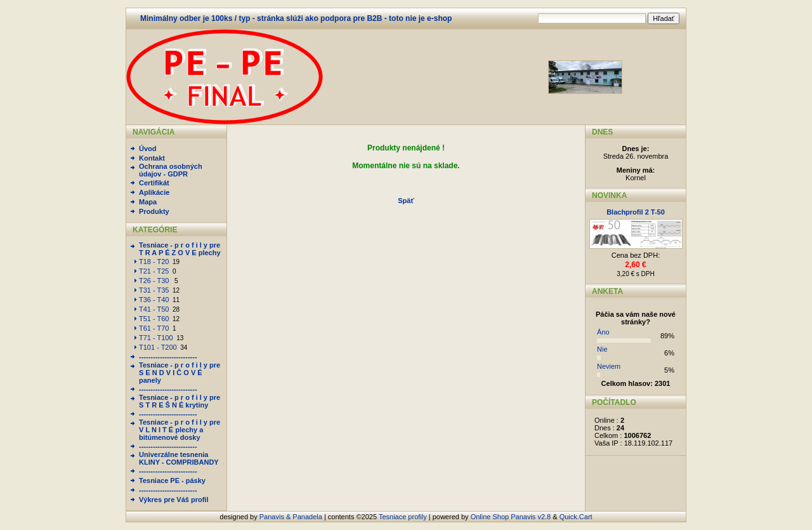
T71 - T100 (156, 338)
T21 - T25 (154, 271)
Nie (602, 349)
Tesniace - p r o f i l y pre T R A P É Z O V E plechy (180, 249)
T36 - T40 (154, 300)
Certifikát (154, 183)
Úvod (148, 149)
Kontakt (152, 158)
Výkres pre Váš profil (174, 500)
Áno (603, 332)
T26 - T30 (155, 281)
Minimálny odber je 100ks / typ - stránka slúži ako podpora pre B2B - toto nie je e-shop (296, 18)
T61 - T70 (154, 328)
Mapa (148, 202)
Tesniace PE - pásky (172, 480)
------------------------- (168, 357)
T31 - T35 (154, 290)
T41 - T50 (154, 309)
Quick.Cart (576, 517)
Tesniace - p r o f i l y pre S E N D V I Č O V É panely (180, 373)
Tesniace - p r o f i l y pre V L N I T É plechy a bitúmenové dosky (180, 430)
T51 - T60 (154, 319)
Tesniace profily (403, 517)
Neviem (609, 366)
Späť (406, 201)
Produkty (154, 211)
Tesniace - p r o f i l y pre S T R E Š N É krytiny (180, 401)
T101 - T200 (158, 347)
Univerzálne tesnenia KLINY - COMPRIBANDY (179, 458)
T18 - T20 (154, 262)
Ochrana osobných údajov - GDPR (171, 170)
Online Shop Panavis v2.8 (511, 517)
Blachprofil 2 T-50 (636, 212)
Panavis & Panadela (292, 517)
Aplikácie (154, 192)
